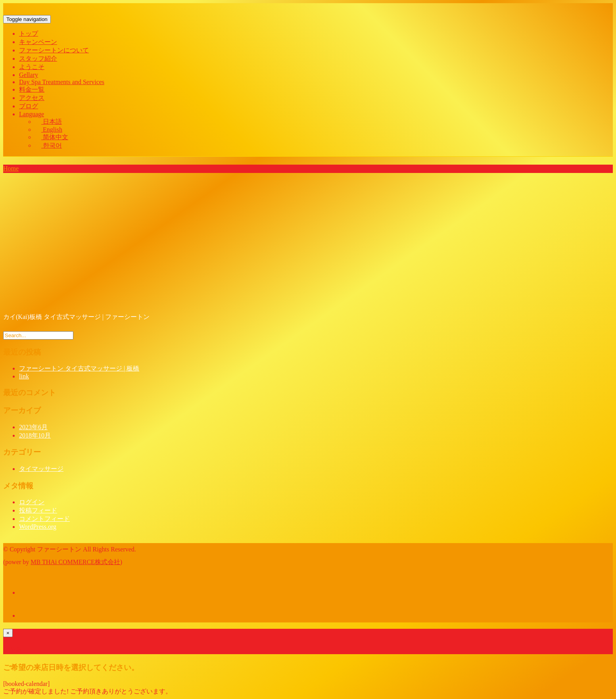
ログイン (32, 502)
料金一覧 (32, 89)
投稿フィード (38, 510)
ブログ (29, 106)
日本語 (48, 122)
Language (32, 114)
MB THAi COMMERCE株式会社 (75, 562)
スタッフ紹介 (38, 59)
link (24, 376)
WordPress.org (38, 527)
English (49, 130)
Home (11, 168)
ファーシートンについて (54, 50)
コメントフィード (44, 519)
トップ (29, 34)
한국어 (48, 145)
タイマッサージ (41, 469)
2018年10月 (35, 435)
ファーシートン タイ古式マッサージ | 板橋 (79, 368)
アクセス (32, 98)
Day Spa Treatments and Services (62, 82)
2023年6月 (33, 427)
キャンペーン (38, 42)
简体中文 (52, 137)
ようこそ (32, 67)
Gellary (29, 75)
